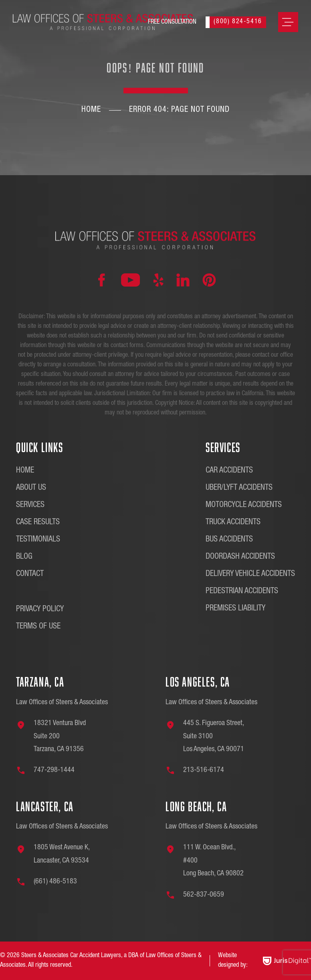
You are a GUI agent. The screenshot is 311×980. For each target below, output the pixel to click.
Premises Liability (235, 609)
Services (30, 505)
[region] (104, 923)
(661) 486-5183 (55, 882)
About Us (31, 488)
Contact (30, 574)
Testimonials (38, 540)
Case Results (38, 523)
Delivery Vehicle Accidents (250, 574)
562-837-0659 (204, 895)
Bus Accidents (229, 540)
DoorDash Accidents (240, 557)
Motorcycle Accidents (244, 505)
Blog (24, 557)
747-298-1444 (54, 770)
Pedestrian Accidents (242, 592)
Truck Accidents (233, 523)
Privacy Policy (40, 610)
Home (91, 110)
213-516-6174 (204, 770)
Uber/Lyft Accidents (239, 488)
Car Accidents (229, 471)
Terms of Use (38, 627)
